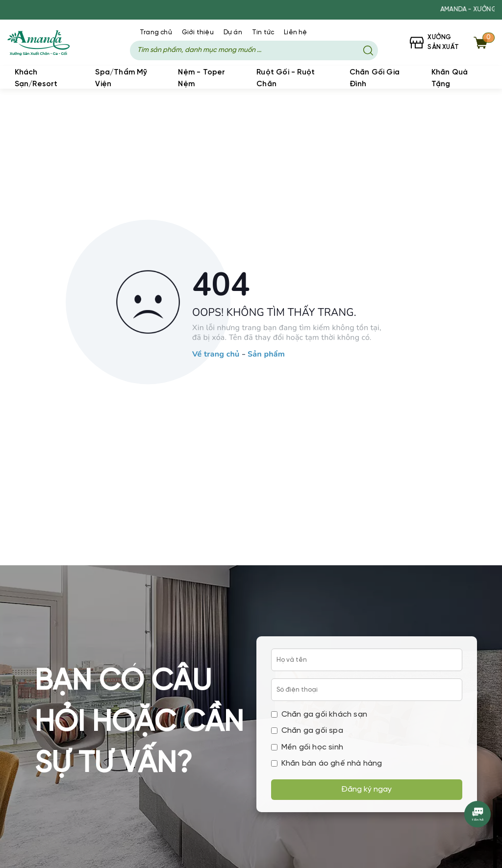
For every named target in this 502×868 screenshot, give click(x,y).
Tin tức (263, 33)
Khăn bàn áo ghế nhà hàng (327, 763)
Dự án (233, 33)
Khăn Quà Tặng (450, 78)
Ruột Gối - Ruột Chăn (286, 78)
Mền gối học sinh (307, 747)
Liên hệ (295, 33)
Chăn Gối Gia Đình (375, 78)
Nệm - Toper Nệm (201, 78)
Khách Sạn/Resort (36, 78)
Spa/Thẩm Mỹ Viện (121, 78)
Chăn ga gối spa (307, 731)
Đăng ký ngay (366, 789)
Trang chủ (156, 33)
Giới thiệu (198, 33)
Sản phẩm (266, 355)
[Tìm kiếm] (368, 50)
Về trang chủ (216, 355)
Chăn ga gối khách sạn (319, 714)
